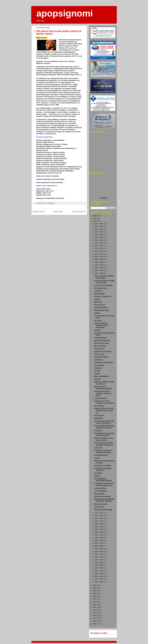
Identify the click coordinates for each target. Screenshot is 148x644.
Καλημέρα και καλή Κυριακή (103, 509)
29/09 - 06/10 (99, 259)
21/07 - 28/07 (99, 513)
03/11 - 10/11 (99, 246)
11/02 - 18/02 (99, 568)
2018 (95, 599)
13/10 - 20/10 (99, 254)
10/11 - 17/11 (99, 243)
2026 (95, 216)
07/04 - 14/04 (99, 554)
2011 (95, 618)
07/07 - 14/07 (99, 518)
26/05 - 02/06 (99, 535)
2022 (95, 588)
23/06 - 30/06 (99, 524)
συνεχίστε (97, 371)
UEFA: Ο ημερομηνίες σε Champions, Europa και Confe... (103, 393)
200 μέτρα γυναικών (101, 504)
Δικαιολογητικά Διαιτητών (102, 340)
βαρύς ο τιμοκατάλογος (102, 376)
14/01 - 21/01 (99, 579)
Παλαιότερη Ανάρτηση (79, 211)
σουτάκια (97, 313)
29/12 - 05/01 (99, 224)
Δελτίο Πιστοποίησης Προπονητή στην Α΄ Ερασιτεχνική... (101, 325)
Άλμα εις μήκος (99, 507)
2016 (95, 605)
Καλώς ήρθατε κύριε (101, 307)
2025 (95, 219)
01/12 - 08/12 (99, 235)
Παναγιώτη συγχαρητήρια (102, 496)
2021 (95, 591)
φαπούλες (97, 330)
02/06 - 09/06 (99, 532)
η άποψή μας (98, 291)
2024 (95, 221)
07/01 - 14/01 (99, 582)
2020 (95, 593)
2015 (95, 607)
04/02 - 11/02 (99, 571)
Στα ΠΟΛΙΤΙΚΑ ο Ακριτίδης (103, 465)
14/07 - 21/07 (99, 516)
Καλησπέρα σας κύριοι (102, 310)
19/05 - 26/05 (99, 538)
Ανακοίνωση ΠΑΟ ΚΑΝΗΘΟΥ (104, 362)
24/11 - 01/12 (99, 237)
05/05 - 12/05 (99, 543)
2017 (95, 602)
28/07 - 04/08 (99, 273)
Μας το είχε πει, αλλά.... (102, 343)
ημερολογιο (104, 198)
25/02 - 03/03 (99, 563)
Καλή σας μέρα (99, 349)
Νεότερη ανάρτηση (39, 211)
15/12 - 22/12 (99, 229)
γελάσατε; (97, 299)
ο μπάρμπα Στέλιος (100, 338)
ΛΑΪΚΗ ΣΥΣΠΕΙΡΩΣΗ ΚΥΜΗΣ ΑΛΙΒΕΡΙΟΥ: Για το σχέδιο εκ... (104, 410)
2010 (95, 621)
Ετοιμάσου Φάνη (100, 294)
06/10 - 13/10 (99, 257)
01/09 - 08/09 (99, 270)
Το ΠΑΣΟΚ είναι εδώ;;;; (102, 455)
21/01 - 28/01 (99, 576)
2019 (95, 596)
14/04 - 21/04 (99, 552)
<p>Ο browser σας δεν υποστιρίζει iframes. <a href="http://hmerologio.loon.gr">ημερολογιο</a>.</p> (104, 186)
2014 (95, 610)
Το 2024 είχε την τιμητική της (103, 285)
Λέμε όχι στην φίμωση (101, 357)
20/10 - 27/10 (99, 251)
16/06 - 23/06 (99, 527)
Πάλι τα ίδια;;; (99, 320)
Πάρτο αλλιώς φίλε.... (101, 288)
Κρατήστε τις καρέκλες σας (103, 296)
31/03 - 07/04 (99, 557)
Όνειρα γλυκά (99, 418)
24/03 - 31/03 (99, 560)
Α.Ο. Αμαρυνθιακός (100, 491)
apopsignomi (65, 13)
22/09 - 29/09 (99, 262)
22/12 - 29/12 (99, 226)
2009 (95, 624)
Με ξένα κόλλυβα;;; (100, 346)
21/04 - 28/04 (99, 549)
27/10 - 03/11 (99, 248)
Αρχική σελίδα (58, 211)
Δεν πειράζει (98, 473)
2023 (95, 585)
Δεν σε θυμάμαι (99, 365)
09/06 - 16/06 (99, 529)
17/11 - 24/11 (99, 240)
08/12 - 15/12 (99, 232)
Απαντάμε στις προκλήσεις (103, 351)
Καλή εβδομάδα (99, 494)
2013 (95, 613)
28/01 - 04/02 (99, 574)
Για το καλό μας (99, 406)
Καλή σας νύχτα (99, 354)
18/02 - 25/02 (99, 565)
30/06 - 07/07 (99, 521)
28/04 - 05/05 (99, 546)
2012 (95, 616)
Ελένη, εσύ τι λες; (100, 305)
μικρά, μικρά (98, 302)
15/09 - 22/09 (99, 265)
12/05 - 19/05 (99, 540)
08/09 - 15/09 (99, 268)
